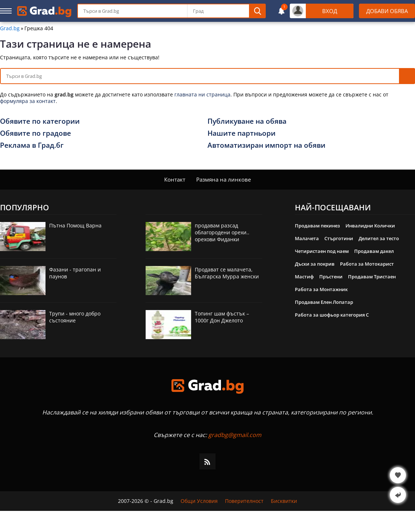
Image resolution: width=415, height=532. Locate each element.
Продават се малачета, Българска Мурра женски (227, 273)
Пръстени (331, 277)
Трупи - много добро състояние (75, 317)
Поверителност (244, 501)
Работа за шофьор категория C (332, 315)
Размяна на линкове (224, 179)
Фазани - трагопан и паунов (75, 273)
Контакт (175, 179)
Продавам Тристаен (372, 277)
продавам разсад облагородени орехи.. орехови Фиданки (222, 232)
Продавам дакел (374, 251)
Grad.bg (10, 28)
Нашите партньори (242, 133)
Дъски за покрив (315, 264)
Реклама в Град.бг (32, 145)
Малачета (307, 238)
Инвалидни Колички (370, 226)
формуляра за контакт (28, 101)
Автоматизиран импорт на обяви (266, 145)
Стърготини (339, 238)
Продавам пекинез (317, 226)
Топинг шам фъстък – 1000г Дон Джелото (222, 317)
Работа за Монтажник (321, 289)
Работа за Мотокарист (367, 264)
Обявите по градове (35, 133)
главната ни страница (202, 94)
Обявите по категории (40, 121)
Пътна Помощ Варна (75, 225)
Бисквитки (284, 501)
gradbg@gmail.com (235, 435)
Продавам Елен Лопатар (324, 302)
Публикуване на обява (247, 121)
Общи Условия (199, 501)
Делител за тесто (379, 238)
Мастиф (304, 277)
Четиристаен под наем (322, 251)
